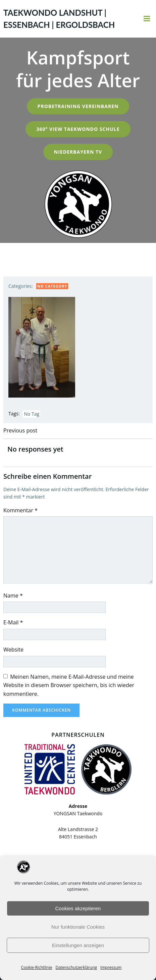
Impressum (111, 967)
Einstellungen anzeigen (78, 945)
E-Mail (13, 622)
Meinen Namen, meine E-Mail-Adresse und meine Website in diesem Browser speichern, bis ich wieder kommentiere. (69, 685)
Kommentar (20, 510)
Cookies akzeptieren (78, 908)
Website (13, 650)
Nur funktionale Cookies (78, 927)
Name (13, 596)
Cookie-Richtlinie (37, 967)
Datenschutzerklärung (76, 967)
